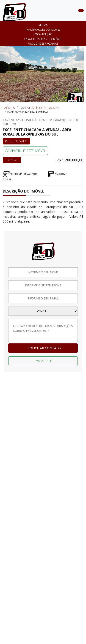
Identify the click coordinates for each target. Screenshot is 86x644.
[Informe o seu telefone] (43, 285)
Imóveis (9, 108)
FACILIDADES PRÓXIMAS (43, 44)
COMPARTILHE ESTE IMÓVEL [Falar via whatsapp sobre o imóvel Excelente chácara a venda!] (25, 151)
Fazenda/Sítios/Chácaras (40, 108)
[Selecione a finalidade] (43, 311)
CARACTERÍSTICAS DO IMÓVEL (43, 39)
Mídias (43, 25)
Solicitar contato (44, 348)
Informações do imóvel (43, 30)
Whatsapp (44, 361)
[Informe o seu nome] (43, 272)
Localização (43, 34)
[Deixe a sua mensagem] (43, 331)
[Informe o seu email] (43, 298)
